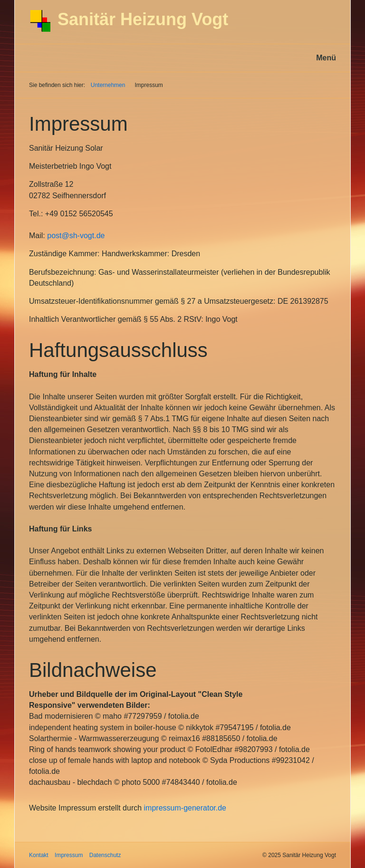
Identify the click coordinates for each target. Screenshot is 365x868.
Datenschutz (105, 855)
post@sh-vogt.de (76, 236)
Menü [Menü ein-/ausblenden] (326, 58)
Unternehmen (108, 85)
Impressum (69, 855)
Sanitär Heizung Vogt (143, 19)
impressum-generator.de (185, 808)
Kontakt (39, 855)
